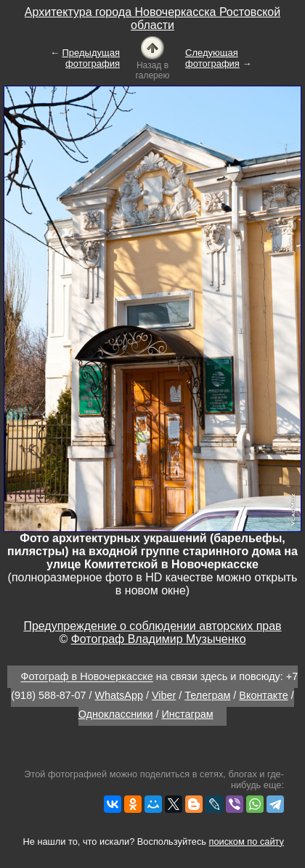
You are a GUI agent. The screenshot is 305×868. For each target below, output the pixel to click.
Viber (164, 695)
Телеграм (207, 695)
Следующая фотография (212, 58)
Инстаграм (188, 714)
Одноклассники (116, 714)
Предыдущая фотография (91, 58)
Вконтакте (263, 695)
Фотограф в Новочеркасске (86, 677)
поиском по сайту (247, 842)
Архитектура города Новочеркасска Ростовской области (152, 19)
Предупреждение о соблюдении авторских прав (152, 626)
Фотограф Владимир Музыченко (159, 639)
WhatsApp (119, 695)
